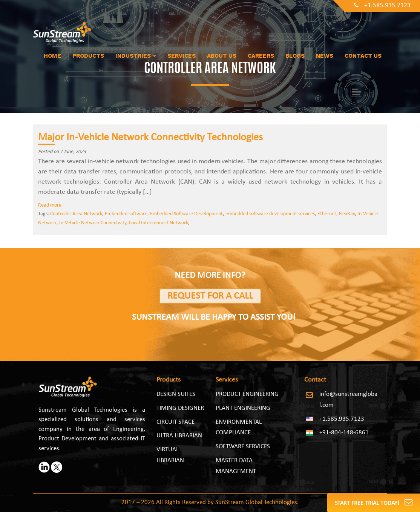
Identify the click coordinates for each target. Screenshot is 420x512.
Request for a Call (210, 296)
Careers (261, 56)
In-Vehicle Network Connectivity (93, 223)
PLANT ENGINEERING (243, 408)
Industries (136, 56)
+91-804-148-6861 (344, 433)
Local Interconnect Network (159, 223)
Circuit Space (176, 422)
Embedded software (126, 214)
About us (222, 56)
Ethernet (327, 214)
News (325, 56)
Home (52, 56)
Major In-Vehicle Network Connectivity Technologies (152, 138)
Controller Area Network (76, 214)
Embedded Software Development (186, 214)
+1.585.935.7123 (382, 5)
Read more (50, 205)
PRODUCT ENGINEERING (247, 394)
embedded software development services (270, 214)
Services (182, 56)
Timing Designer (180, 408)
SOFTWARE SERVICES (243, 447)
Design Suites (176, 394)
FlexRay (347, 214)
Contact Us (363, 56)
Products (88, 56)
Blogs (295, 56)
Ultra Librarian (179, 436)
